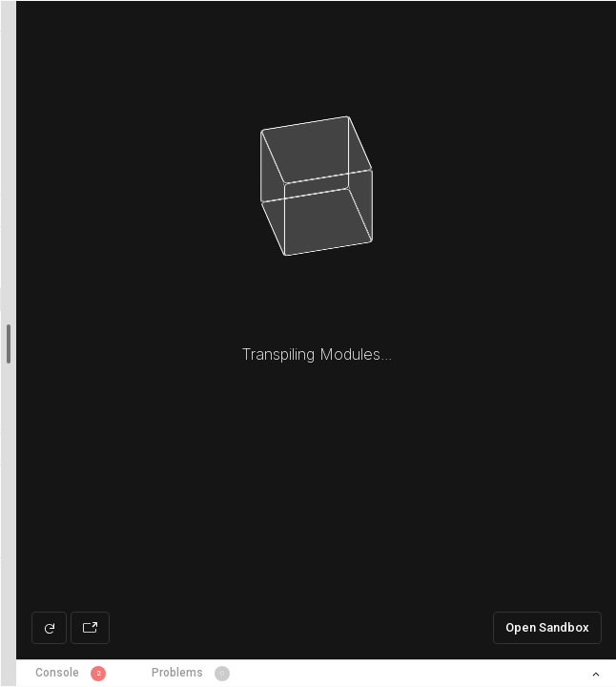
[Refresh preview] (49, 628)
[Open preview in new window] (90, 628)
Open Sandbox (547, 627)
